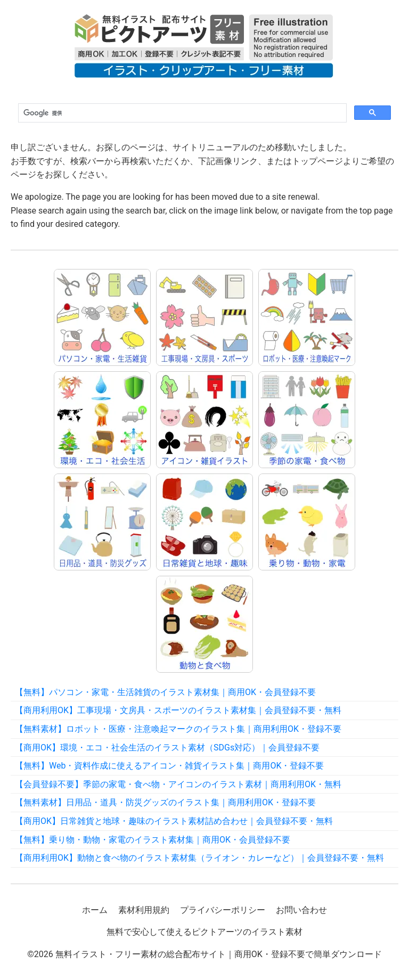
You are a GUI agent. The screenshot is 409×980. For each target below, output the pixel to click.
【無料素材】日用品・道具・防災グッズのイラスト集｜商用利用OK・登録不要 (165, 802)
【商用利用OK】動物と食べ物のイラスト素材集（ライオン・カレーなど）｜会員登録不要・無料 (199, 858)
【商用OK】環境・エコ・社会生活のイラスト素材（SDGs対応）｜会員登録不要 (167, 748)
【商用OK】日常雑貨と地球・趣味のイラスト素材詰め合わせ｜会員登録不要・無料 (174, 821)
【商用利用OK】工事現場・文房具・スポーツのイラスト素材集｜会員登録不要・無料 (178, 710)
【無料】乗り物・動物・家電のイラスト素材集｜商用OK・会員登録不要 (153, 840)
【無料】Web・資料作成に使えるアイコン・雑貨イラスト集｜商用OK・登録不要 (169, 766)
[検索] (181, 113)
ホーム (95, 910)
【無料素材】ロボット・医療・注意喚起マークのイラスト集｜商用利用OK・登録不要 (178, 729)
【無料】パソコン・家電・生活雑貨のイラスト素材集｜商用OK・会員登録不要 (165, 692)
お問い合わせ (301, 910)
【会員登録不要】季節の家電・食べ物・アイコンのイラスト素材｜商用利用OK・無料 (178, 784)
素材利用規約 (144, 910)
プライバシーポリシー (223, 910)
